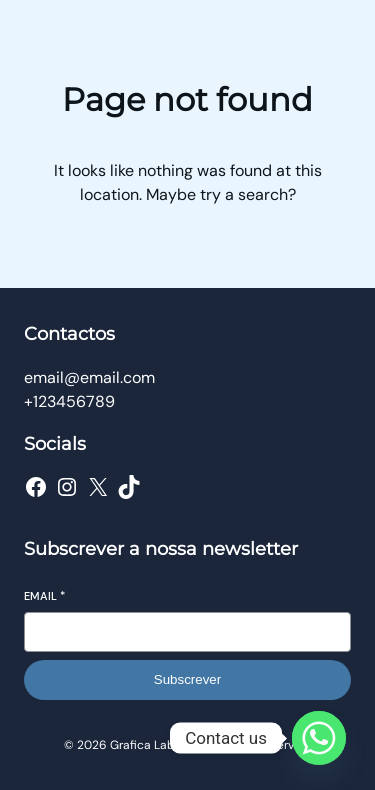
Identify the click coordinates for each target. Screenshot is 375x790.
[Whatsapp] (319, 738)
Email (44, 596)
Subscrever (187, 679)
